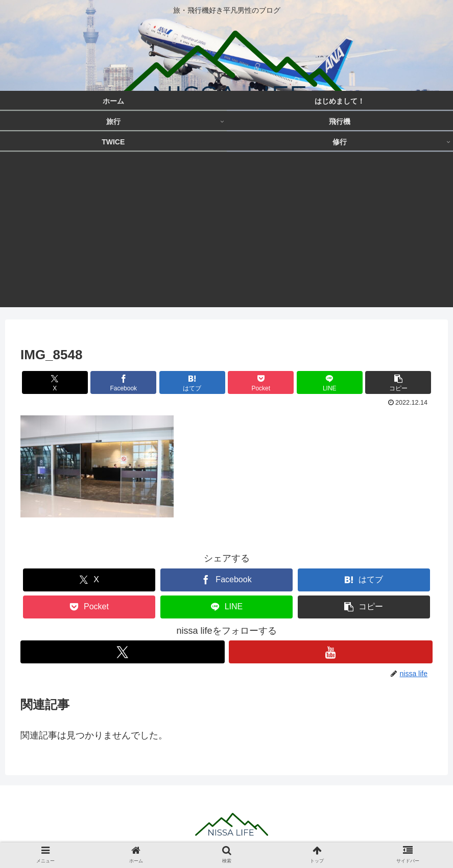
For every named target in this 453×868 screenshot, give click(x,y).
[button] (398, 382)
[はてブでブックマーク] (192, 382)
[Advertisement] (226, 236)
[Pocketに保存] (261, 382)
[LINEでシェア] (330, 382)
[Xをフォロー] (123, 652)
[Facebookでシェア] (123, 382)
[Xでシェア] (55, 382)
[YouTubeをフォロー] (331, 652)
